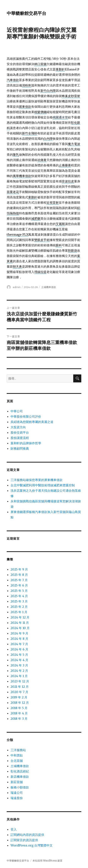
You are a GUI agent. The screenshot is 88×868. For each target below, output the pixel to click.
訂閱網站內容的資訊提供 (27, 835)
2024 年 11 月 (20, 623)
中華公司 (17, 411)
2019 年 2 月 (19, 697)
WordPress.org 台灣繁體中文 (32, 845)
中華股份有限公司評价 (26, 416)
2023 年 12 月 (20, 681)
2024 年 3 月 (19, 665)
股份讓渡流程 (20, 438)
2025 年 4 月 (19, 596)
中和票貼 (17, 755)
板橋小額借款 (20, 787)
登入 (14, 829)
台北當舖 (17, 761)
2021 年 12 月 (20, 687)
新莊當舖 (17, 782)
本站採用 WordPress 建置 (47, 861)
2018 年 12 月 (20, 703)
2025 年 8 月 (19, 575)
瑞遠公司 (17, 793)
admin (17, 287)
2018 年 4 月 (19, 713)
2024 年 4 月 (19, 660)
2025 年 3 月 (19, 601)
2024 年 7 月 (19, 644)
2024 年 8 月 (19, 639)
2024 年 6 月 (19, 649)
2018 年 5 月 (19, 708)
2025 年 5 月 (19, 591)
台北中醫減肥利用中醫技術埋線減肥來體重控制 (43, 485)
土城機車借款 (49, 287)
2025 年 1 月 (19, 612)
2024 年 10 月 (20, 628)
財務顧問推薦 (20, 448)
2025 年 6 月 (19, 585)
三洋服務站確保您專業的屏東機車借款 (37, 480)
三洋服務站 (18, 750)
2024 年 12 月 (20, 617)
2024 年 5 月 (19, 655)
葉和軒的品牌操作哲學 (26, 443)
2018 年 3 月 (19, 719)
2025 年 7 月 (19, 580)
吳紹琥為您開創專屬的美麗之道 (32, 422)
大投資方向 (18, 427)
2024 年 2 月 (19, 671)
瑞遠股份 (17, 798)
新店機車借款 (20, 777)
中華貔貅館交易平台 (26, 13)
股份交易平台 (20, 432)
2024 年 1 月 (19, 676)
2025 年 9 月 (19, 569)
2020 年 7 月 (19, 692)
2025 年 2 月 (19, 607)
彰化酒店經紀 (20, 771)
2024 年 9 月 (19, 633)
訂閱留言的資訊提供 (24, 840)
